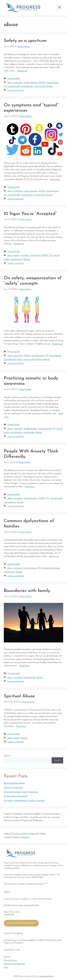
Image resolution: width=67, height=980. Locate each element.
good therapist (52, 83)
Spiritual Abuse (19, 696)
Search (7, 756)
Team (6, 967)
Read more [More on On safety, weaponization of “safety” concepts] (58, 344)
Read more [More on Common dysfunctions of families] (54, 556)
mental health (14, 86)
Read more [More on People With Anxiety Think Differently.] (30, 487)
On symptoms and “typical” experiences (21, 792)
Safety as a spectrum (25, 41)
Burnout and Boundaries (14, 783)
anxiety (17, 255)
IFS (5, 86)
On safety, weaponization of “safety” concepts (24, 801)
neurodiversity (27, 86)
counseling (18, 83)
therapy (49, 86)
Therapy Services (10, 960)
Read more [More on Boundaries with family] (25, 666)
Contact (7, 957)
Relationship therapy (51, 568)
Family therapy (30, 568)
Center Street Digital (47, 976)
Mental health (13, 79)
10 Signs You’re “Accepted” (30, 214)
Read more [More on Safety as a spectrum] (22, 71)
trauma (46, 359)
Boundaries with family (27, 591)
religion (17, 738)
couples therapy (31, 83)
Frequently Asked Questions (15, 964)
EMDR (42, 83)
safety (20, 359)
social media (40, 86)
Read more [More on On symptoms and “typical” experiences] (55, 179)
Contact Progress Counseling (17, 837)
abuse (10, 83)
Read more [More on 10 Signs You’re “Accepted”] (19, 244)
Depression (36, 255)
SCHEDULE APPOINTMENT (21, 923)
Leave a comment (15, 90)
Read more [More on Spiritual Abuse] (21, 726)
